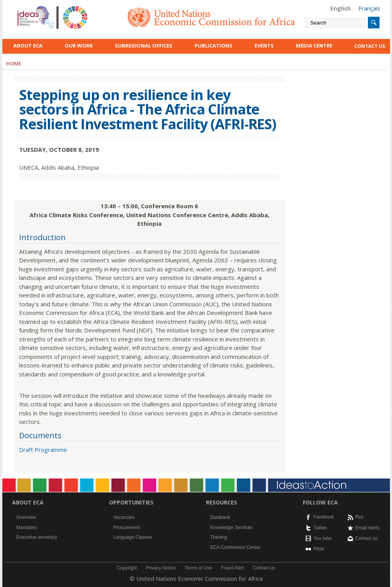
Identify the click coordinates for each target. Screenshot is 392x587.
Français (369, 8)
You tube (323, 538)
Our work (79, 46)
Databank (220, 517)
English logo (28, 8)
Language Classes (133, 537)
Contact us (367, 538)
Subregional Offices (144, 46)
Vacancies (124, 517)
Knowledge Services (231, 527)
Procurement (127, 527)
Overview (26, 517)
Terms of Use (198, 568)
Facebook (324, 517)
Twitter (320, 528)
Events (264, 46)
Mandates (27, 527)
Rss (359, 517)
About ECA (28, 46)
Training (219, 537)
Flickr (319, 549)
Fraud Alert (233, 568)
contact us (370, 46)
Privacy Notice (161, 568)
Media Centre (314, 46)
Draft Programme (43, 450)
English (341, 8)
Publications (214, 46)
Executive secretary (37, 537)
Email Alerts (368, 528)
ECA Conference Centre (235, 547)
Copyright (127, 568)
